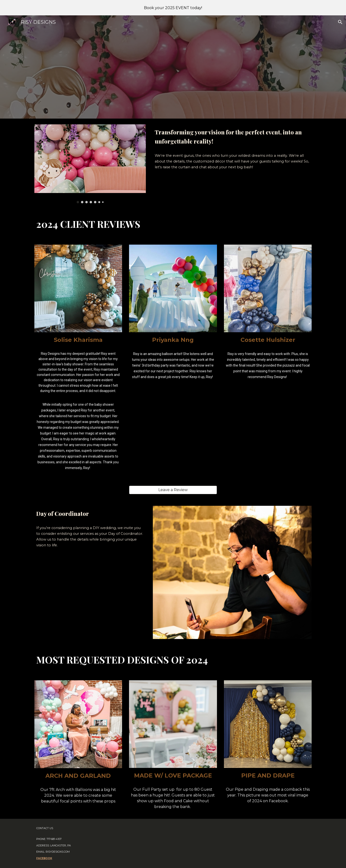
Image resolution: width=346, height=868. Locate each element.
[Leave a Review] (173, 490)
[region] (173, 8)
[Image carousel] (90, 164)
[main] (232, 137)
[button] (340, 22)
